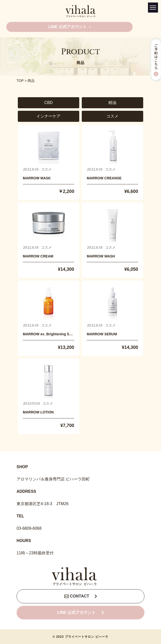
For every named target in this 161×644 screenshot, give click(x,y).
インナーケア (48, 116)
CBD (49, 103)
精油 (112, 103)
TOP (20, 81)
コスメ (112, 116)
